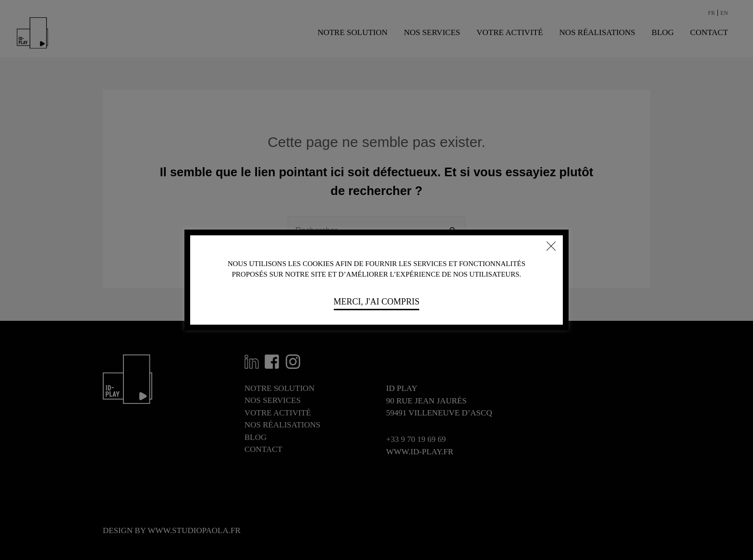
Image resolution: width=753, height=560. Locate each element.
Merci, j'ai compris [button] (377, 302)
